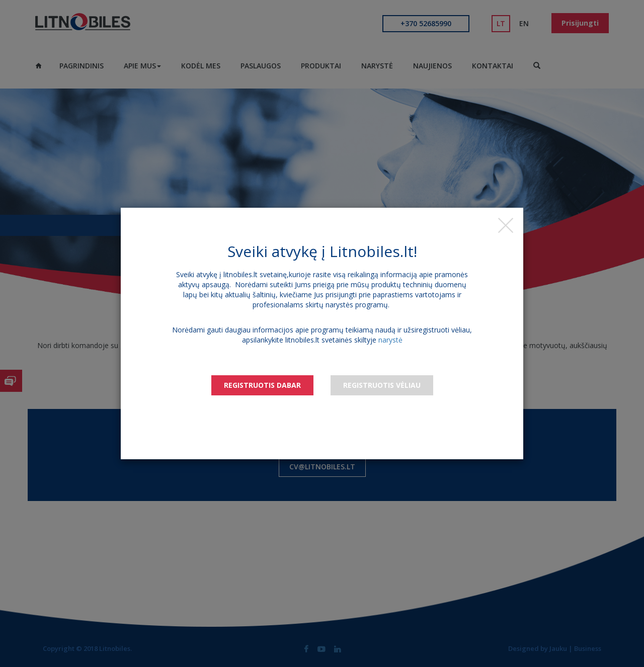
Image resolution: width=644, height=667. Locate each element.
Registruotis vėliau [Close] (382, 385)
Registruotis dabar (262, 385)
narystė (390, 340)
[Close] (506, 225)
